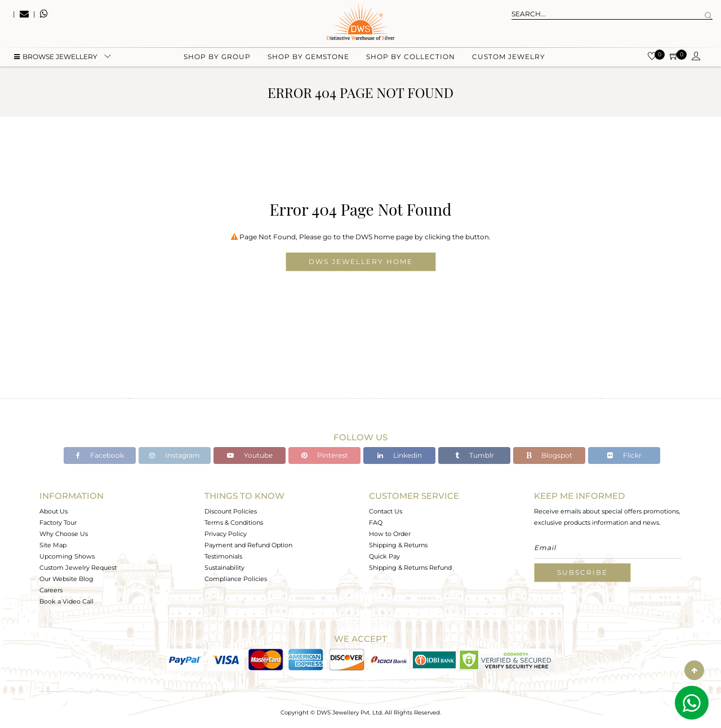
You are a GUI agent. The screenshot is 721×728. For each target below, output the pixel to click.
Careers (51, 590)
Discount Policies (231, 511)
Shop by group (217, 57)
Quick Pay (384, 556)
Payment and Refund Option (248, 545)
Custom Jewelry (509, 57)
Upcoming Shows (67, 556)
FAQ (376, 522)
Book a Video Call (66, 601)
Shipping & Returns (398, 545)
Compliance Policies (236, 579)
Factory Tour (58, 522)
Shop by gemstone (308, 57)
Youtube (250, 455)
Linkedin (400, 455)
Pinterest (325, 455)
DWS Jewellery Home (361, 262)
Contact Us (386, 511)
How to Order (390, 534)
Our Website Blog (66, 579)
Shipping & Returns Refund (410, 568)
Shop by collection (411, 57)
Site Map (53, 545)
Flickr (624, 455)
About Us (54, 511)
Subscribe (582, 572)
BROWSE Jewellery (56, 57)
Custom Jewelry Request (78, 568)
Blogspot (549, 455)
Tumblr (475, 455)
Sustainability (224, 568)
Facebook (100, 455)
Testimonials (223, 556)
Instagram (175, 455)
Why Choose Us (64, 534)
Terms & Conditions (234, 522)
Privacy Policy (226, 534)
